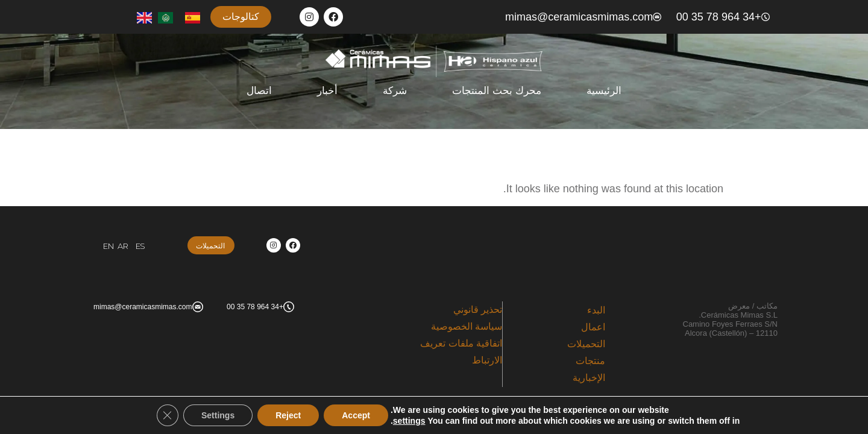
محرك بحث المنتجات (496, 91)
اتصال (259, 91)
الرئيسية (604, 91)
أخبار (327, 91)
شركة (395, 91)
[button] (241, 17)
